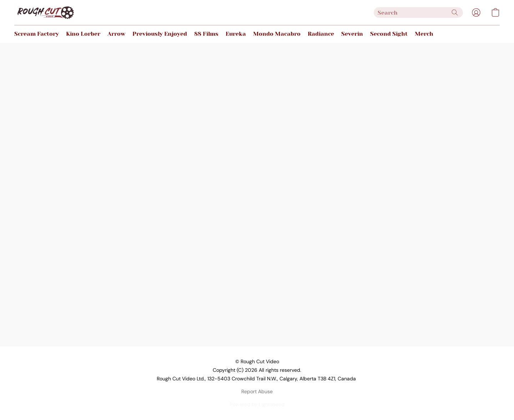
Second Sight (389, 34)
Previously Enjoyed (160, 34)
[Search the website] (455, 12)
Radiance (321, 34)
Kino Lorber (83, 34)
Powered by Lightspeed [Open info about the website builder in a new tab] (257, 404)
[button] (45, 12)
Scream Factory (37, 34)
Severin (352, 34)
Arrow (116, 34)
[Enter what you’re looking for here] (418, 12)
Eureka (236, 34)
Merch (424, 34)
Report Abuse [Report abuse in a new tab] (257, 391)
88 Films (206, 34)
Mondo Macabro (277, 34)
